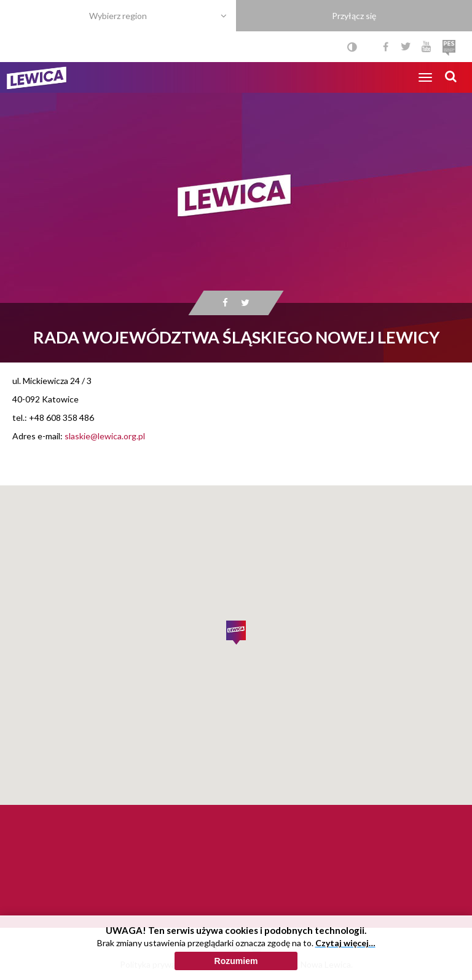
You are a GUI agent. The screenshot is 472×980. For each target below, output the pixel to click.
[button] (236, 633)
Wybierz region (118, 16)
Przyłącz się (354, 16)
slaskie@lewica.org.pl (105, 436)
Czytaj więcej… (345, 943)
